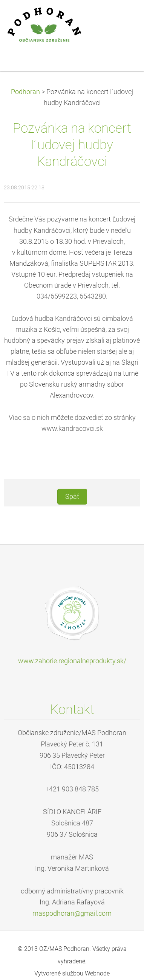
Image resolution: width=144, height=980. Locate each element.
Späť (72, 497)
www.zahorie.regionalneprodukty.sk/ (72, 661)
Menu (123, 17)
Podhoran (25, 92)
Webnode (97, 973)
